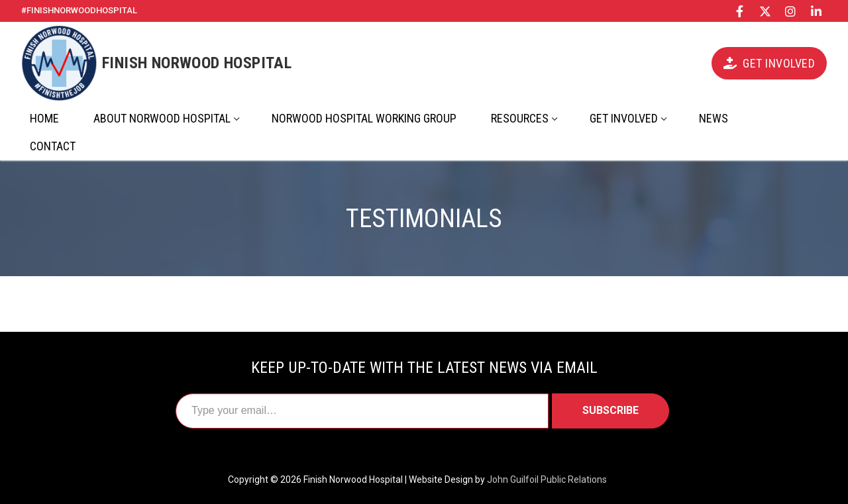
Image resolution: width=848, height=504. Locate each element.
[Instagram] (790, 11)
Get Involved (769, 63)
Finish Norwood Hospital (197, 63)
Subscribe (610, 410)
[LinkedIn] (816, 11)
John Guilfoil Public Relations (547, 479)
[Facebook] (740, 11)
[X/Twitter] (765, 11)
